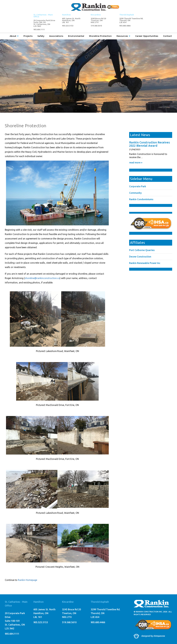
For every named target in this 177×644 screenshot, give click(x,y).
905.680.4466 (125, 26)
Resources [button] (123, 36)
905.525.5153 (68, 26)
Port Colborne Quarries (142, 250)
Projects (28, 36)
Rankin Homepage (28, 580)
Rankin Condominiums (141, 199)
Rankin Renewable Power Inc (145, 263)
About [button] (14, 36)
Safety (41, 36)
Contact (167, 36)
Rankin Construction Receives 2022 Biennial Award (149, 144)
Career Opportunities (147, 36)
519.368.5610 (96, 26)
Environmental (76, 36)
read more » (136, 163)
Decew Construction (140, 257)
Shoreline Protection (100, 36)
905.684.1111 (39, 30)
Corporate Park (138, 186)
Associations (56, 36)
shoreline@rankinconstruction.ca (42, 278)
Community (135, 193)
